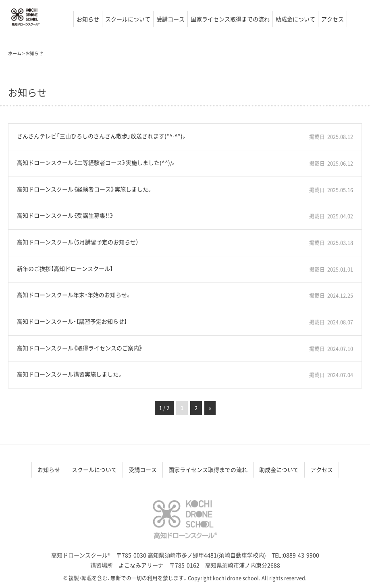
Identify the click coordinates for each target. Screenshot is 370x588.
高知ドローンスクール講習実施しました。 (70, 374)
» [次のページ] (210, 408)
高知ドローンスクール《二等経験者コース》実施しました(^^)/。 (97, 163)
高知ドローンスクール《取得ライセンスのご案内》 (80, 348)
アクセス (333, 19)
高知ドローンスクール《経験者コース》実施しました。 (85, 189)
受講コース (170, 19)
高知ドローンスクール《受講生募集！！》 (65, 215)
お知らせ (88, 19)
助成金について (295, 19)
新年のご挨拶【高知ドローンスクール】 (65, 269)
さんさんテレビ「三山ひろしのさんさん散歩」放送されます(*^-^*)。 (102, 136)
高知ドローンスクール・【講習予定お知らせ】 (72, 321)
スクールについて (128, 19)
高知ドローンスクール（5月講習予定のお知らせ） (78, 242)
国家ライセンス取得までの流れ (230, 19)
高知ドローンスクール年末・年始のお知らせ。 (74, 295)
